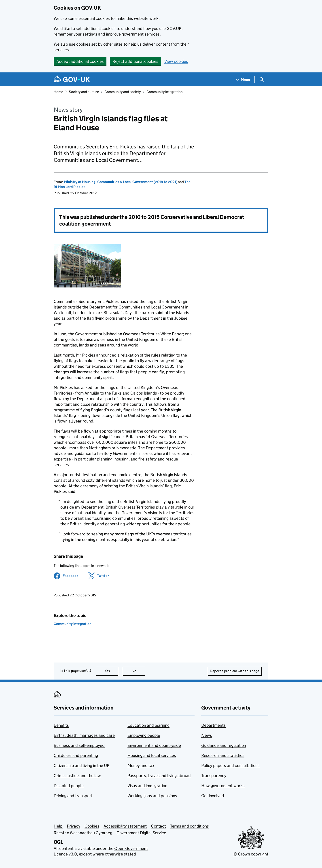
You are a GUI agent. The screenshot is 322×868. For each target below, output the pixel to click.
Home (58, 92)
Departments (213, 725)
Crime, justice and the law (77, 776)
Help (58, 826)
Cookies (92, 826)
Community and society (123, 92)
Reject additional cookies (135, 61)
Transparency (214, 776)
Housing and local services (152, 755)
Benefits (61, 725)
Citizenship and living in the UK (82, 766)
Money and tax (141, 766)
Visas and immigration (147, 786)
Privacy (74, 826)
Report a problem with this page (235, 671)
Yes (112, 671)
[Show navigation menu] (243, 79)
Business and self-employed (79, 745)
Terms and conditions (190, 826)
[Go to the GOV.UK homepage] (72, 79)
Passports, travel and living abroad (159, 776)
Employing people (144, 735)
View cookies (176, 61)
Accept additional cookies (80, 61)
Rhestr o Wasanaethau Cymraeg (83, 833)
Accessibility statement (125, 826)
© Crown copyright (251, 854)
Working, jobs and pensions (152, 796)
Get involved (213, 796)
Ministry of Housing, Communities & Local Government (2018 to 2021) (121, 182)
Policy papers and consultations (230, 766)
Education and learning (148, 725)
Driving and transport (73, 796)
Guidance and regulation (224, 745)
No (139, 671)
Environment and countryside (154, 745)
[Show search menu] (262, 79)
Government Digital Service (141, 833)
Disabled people (69, 786)
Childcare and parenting (76, 755)
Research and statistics (223, 755)
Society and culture (84, 92)
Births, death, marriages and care (84, 735)
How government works (223, 786)
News (207, 735)
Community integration (165, 92)
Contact (158, 826)
